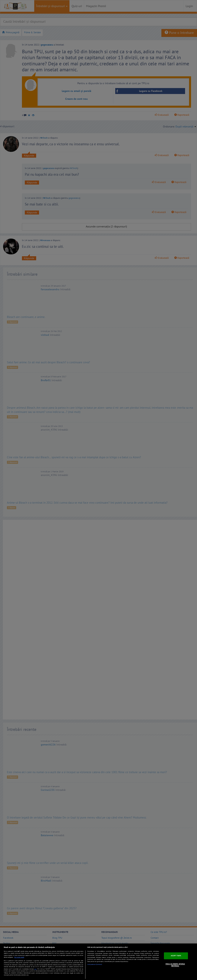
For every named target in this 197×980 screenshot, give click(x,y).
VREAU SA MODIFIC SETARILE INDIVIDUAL (175, 965)
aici (35, 969)
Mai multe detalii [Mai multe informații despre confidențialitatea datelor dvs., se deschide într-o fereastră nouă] (19, 957)
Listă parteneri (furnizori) (95, 964)
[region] (98, 962)
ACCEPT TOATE (176, 956)
